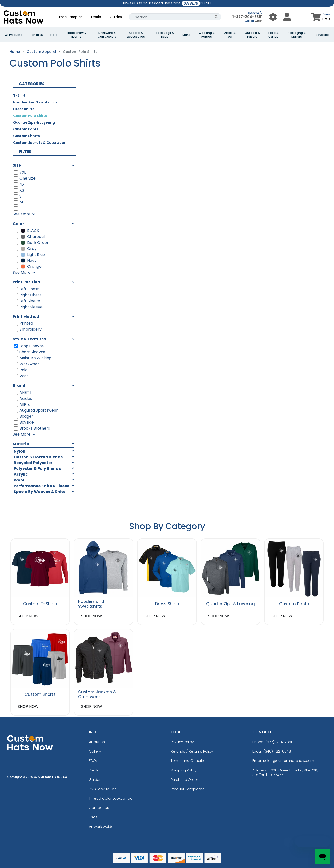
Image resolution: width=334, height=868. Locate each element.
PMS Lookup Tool (103, 789)
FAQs (93, 761)
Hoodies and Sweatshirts (35, 102)
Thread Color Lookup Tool (111, 798)
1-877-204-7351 (248, 17)
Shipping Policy (184, 770)
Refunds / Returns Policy (192, 751)
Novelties (322, 35)
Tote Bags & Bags (165, 35)
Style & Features (29, 339)
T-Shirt (19, 96)
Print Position (26, 282)
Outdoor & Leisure (252, 35)
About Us (97, 742)
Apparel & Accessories (136, 35)
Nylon (20, 451)
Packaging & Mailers (297, 35)
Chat (259, 21)
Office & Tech (230, 35)
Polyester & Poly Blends (37, 469)
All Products (14, 35)
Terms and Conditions (190, 761)
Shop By (38, 35)
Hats (54, 35)
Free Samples (71, 17)
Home (15, 52)
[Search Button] (216, 17)
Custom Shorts (27, 136)
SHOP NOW (28, 616)
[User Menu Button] (273, 17)
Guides (116, 17)
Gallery (95, 751)
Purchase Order (184, 780)
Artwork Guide (101, 827)
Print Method (26, 317)
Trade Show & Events (76, 35)
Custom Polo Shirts (30, 116)
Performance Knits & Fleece (42, 486)
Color (18, 224)
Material (22, 444)
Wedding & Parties (207, 35)
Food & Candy (273, 35)
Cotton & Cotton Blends (38, 457)
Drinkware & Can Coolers (107, 35)
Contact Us (99, 808)
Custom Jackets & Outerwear (39, 143)
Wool (19, 480)
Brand (19, 385)
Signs (186, 35)
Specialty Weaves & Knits (39, 492)
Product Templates (188, 789)
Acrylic (21, 474)
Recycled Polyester (33, 463)
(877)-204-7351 (279, 742)
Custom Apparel (41, 52)
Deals (96, 17)
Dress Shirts (24, 109)
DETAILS (206, 3)
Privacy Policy (182, 742)
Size (17, 165)
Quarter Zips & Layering (34, 122)
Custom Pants (26, 129)
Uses (93, 817)
